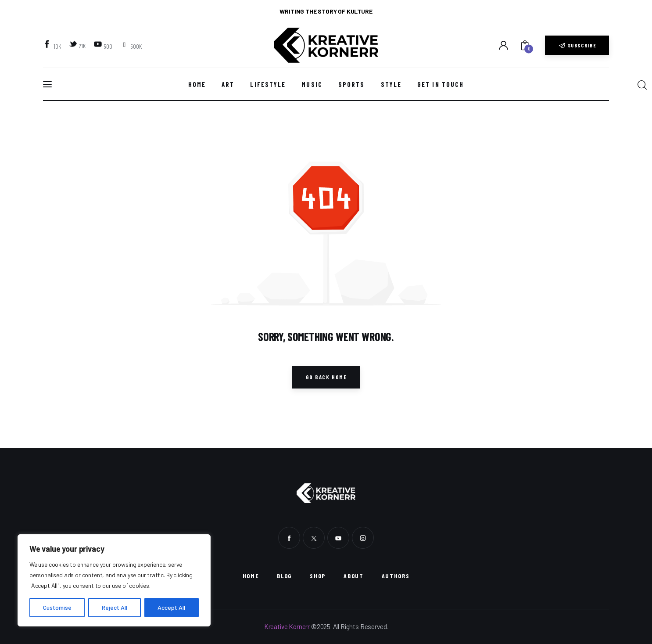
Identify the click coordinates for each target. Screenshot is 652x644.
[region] (114, 580)
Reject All (115, 607)
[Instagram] (132, 46)
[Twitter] (78, 45)
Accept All (171, 607)
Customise (57, 607)
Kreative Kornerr (287, 626)
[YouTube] (104, 46)
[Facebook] (53, 46)
